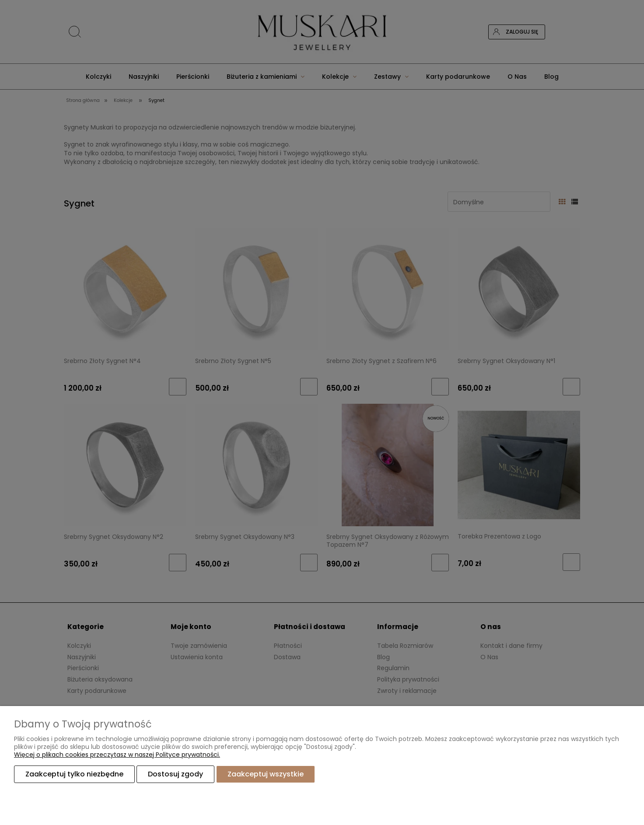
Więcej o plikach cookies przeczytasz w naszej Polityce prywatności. (117, 755)
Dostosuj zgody (175, 774)
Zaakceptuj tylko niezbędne (74, 774)
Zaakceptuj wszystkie (266, 774)
